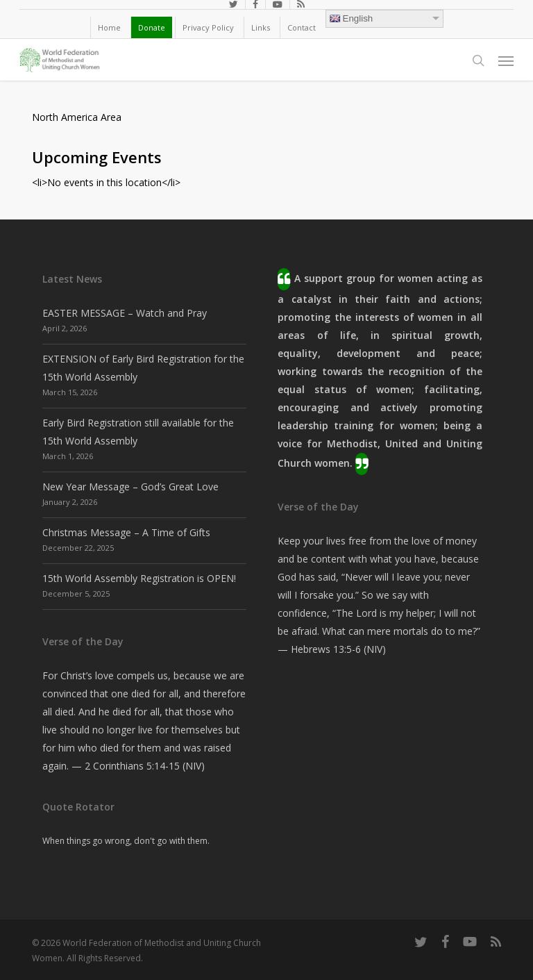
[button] (506, 60)
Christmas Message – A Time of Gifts (126, 532)
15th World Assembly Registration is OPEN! (139, 578)
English (352, 18)
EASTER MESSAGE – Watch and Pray (125, 313)
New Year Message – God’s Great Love (130, 487)
